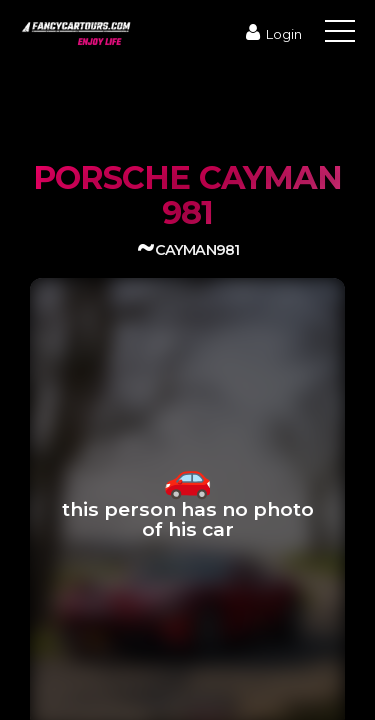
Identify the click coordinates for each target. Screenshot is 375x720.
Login (271, 34)
